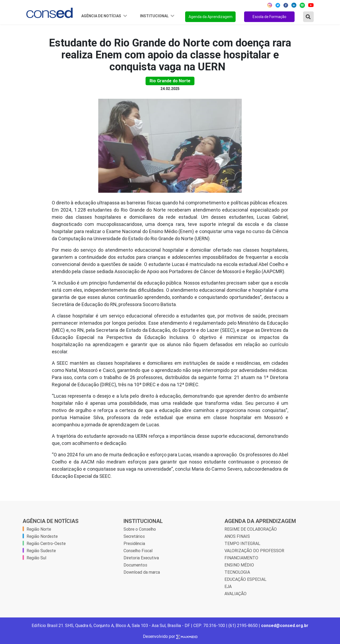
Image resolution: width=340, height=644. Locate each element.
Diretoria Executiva (141, 558)
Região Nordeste (42, 536)
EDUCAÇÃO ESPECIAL (245, 579)
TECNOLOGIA (237, 572)
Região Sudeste (41, 551)
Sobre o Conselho (140, 529)
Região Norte (39, 529)
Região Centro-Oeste (46, 543)
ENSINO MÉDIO (239, 565)
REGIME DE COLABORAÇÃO (251, 529)
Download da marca (142, 572)
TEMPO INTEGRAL (242, 543)
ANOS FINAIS (237, 536)
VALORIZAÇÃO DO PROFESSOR (254, 551)
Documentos (135, 565)
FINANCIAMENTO (241, 558)
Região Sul (36, 558)
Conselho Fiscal (138, 551)
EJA (228, 586)
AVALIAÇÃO (235, 594)
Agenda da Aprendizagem (211, 17)
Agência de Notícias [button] (102, 16)
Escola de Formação (269, 17)
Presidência (134, 543)
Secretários (134, 536)
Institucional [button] (155, 16)
